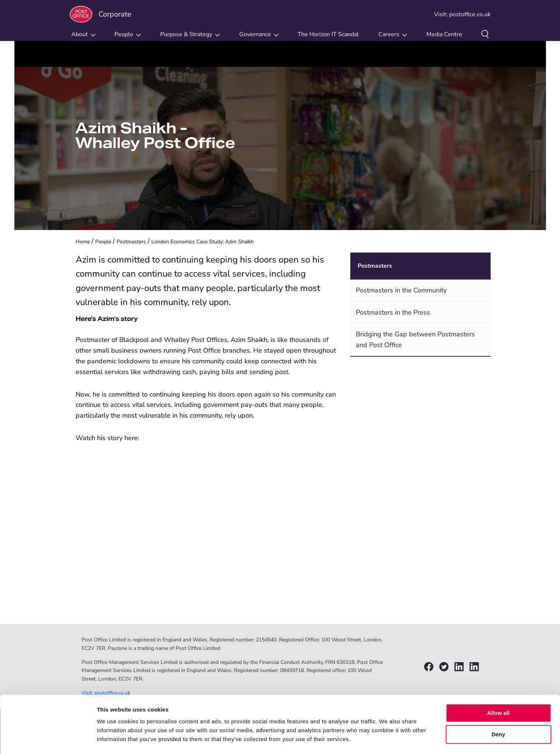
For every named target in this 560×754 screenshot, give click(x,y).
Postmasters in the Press (393, 312)
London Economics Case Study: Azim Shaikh (202, 242)
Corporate (101, 14)
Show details (114, 739)
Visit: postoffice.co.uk (462, 14)
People (103, 242)
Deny (499, 714)
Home (83, 242)
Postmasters (131, 242)
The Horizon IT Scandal (328, 34)
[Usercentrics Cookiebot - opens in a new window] (48, 740)
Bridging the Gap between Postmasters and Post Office (415, 340)
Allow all (499, 693)
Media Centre (444, 34)
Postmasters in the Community (401, 290)
